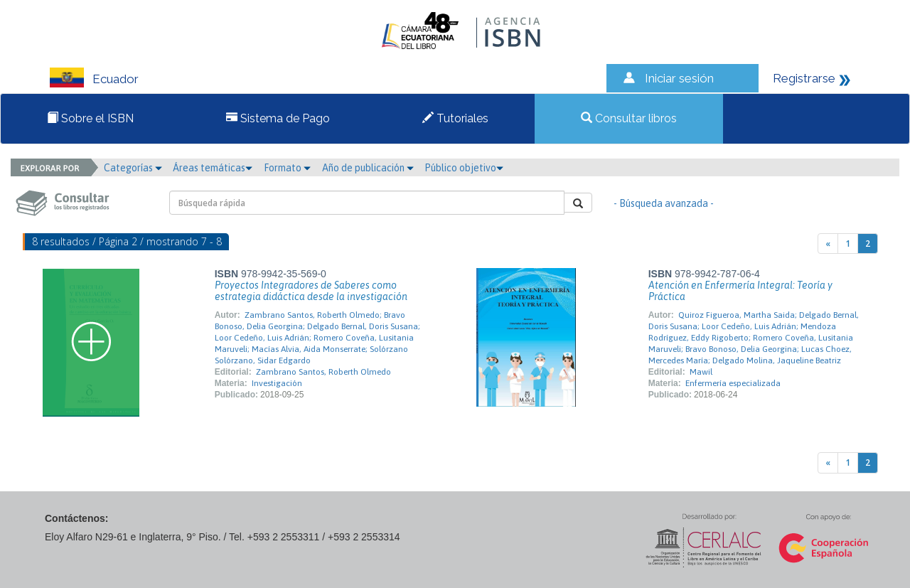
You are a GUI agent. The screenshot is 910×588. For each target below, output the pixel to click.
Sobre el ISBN (90, 118)
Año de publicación (368, 168)
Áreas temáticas (213, 168)
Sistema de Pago (278, 118)
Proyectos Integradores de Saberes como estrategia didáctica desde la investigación (311, 291)
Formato (287, 168)
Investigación (277, 383)
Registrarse (804, 78)
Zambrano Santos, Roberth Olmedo (323, 372)
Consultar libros (629, 118)
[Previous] (828, 244)
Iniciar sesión (679, 78)
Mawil (701, 372)
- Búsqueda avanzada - (664, 203)
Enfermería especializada (733, 383)
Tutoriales (455, 118)
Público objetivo (464, 168)
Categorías (133, 168)
